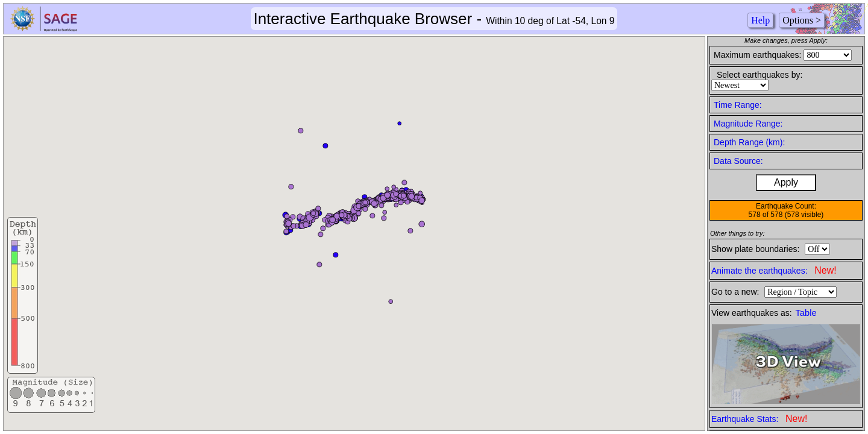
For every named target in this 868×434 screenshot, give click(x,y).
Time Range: (738, 105)
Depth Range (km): (749, 142)
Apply (786, 182)
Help (760, 20)
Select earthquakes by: (759, 75)
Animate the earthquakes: (774, 270)
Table (806, 313)
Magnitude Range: (748, 124)
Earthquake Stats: (759, 419)
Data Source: (738, 161)
